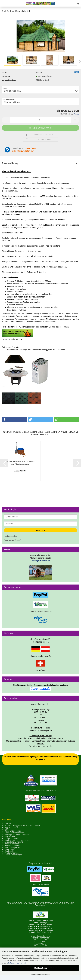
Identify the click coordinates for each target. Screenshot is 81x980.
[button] (6, 120)
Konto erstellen (10, 536)
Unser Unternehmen (13, 831)
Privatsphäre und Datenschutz (17, 835)
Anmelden (40, 530)
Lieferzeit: (6, 76)
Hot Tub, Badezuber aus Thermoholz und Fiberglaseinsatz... (20, 463)
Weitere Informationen (41, 975)
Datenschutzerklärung (17, 963)
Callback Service (11, 838)
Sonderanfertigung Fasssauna (17, 840)
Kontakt (8, 824)
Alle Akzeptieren (40, 968)
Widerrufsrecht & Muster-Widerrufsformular (23, 826)
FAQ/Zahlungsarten (13, 848)
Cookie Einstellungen (13, 855)
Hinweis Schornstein (13, 846)
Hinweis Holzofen (12, 844)
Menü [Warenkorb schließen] (4, 4)
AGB (6, 829)
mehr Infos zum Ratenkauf (23, 151)
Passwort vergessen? (13, 540)
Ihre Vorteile (10, 837)
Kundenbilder (10, 851)
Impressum (9, 849)
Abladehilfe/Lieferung (14, 842)
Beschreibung (10, 163)
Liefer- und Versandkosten (16, 833)
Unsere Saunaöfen (12, 827)
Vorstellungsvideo (12, 853)
